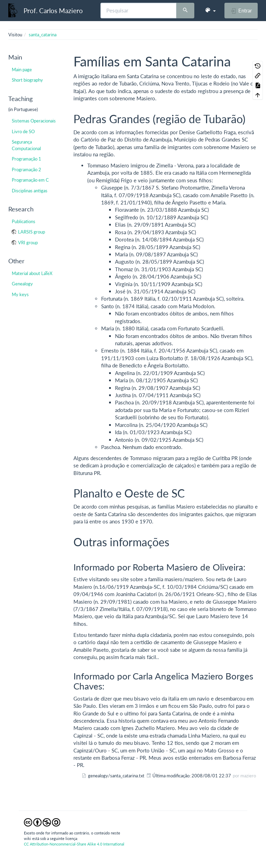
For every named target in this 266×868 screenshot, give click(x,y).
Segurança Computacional (26, 145)
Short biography (27, 80)
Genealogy (22, 284)
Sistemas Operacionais (34, 121)
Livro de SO (23, 131)
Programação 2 (26, 170)
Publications (24, 221)
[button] (210, 10)
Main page (22, 70)
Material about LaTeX (32, 273)
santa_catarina (43, 35)
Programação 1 (26, 159)
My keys (20, 294)
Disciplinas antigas (30, 191)
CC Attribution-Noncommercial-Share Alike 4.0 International (74, 844)
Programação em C (30, 180)
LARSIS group (32, 232)
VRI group (28, 243)
